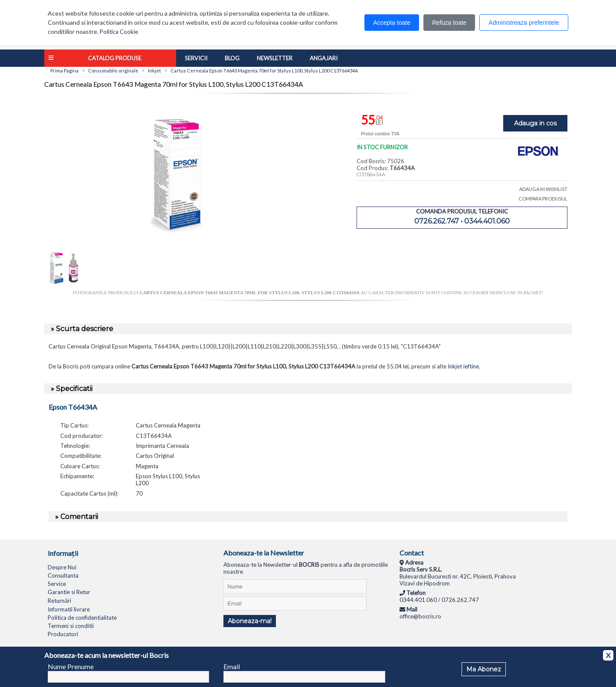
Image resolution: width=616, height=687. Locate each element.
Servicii (196, 58)
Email (232, 666)
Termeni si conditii (71, 626)
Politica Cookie (119, 32)
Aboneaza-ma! (250, 621)
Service (57, 584)
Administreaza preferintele (524, 23)
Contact (412, 553)
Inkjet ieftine (463, 366)
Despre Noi (62, 567)
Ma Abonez (484, 669)
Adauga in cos (535, 123)
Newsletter (275, 58)
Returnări (59, 601)
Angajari (324, 58)
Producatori (63, 634)
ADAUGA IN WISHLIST (543, 189)
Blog (232, 58)
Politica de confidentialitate (82, 618)
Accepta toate (392, 23)
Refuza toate (449, 23)
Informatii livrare (69, 609)
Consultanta (63, 575)
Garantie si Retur (69, 592)
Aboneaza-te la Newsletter (264, 553)
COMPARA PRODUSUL (543, 199)
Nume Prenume (71, 666)
